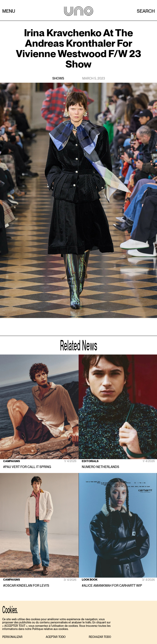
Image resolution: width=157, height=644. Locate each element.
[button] (12, 637)
